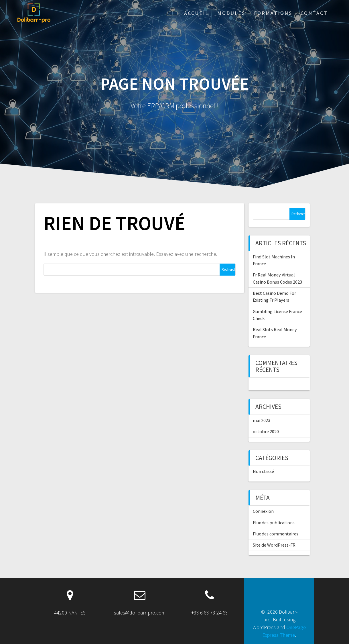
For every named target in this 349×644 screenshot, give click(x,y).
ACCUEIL (196, 13)
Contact (314, 13)
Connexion (263, 511)
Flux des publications (274, 523)
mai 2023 (262, 420)
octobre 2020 (266, 431)
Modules (231, 13)
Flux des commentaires (276, 534)
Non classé (263, 471)
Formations (273, 13)
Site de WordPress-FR (274, 545)
